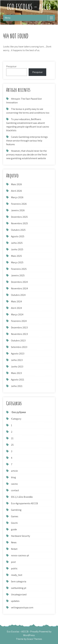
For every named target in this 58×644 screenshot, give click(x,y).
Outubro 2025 (18, 230)
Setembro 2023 (19, 347)
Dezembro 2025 (19, 217)
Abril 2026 (16, 191)
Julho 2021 (17, 386)
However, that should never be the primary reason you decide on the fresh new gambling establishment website (27, 155)
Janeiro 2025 (18, 275)
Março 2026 (17, 197)
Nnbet (14, 549)
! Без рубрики (18, 412)
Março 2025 (17, 262)
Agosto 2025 (18, 236)
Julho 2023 (17, 360)
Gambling (16, 510)
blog (13, 477)
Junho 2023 (17, 367)
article (14, 471)
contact (15, 490)
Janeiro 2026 (18, 210)
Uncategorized (19, 594)
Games (15, 516)
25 (12, 445)
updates (15, 601)
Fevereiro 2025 (19, 269)
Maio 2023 (16, 373)
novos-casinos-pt (20, 555)
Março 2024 (17, 314)
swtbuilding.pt (19, 588)
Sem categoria (19, 581)
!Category (16, 419)
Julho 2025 (17, 243)
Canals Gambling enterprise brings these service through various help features (27, 141)
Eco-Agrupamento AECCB (24, 503)
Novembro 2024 (19, 288)
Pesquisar (11, 66)
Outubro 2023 (18, 341)
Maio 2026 (16, 184)
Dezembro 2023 (19, 328)
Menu (8, 18)
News (14, 542)
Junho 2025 (17, 249)
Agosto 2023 (18, 354)
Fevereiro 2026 (19, 204)
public (14, 568)
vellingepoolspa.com (22, 608)
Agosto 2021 (18, 380)
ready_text (17, 575)
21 (12, 438)
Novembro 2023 (19, 334)
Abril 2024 (16, 308)
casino (14, 484)
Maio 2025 (16, 256)
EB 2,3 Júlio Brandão (22, 497)
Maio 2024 (16, 301)
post (13, 562)
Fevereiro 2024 (19, 321)
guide (14, 529)
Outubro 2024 (18, 295)
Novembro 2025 (19, 223)
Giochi (14, 523)
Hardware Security (20, 536)
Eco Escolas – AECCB (29, 7)
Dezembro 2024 (19, 282)
